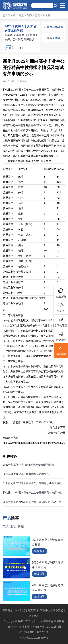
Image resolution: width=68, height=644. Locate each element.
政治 (21, 177)
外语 (21, 192)
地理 (21, 208)
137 (59, 192)
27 (58, 214)
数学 (21, 187)
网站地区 (34, 616)
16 (45, 251)
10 (58, 245)
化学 (21, 198)
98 (58, 187)
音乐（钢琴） (26, 256)
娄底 (37, 15)
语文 (21, 182)
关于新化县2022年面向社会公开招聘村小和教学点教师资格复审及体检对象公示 (34, 483)
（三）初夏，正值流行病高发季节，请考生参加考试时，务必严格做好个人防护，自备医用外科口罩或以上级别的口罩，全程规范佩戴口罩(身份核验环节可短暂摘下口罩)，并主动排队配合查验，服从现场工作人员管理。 (34, 407)
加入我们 (20, 610)
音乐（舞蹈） (26, 224)
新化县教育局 (58, 428)
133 (59, 182)
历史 (21, 203)
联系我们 (58, 610)
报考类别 (8, 169)
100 (46, 309)
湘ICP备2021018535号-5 (34, 638)
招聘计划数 (50, 169)
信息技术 (23, 266)
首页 (21, 15)
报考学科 (23, 169)
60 (58, 229)
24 (58, 277)
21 (58, 208)
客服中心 (45, 610)
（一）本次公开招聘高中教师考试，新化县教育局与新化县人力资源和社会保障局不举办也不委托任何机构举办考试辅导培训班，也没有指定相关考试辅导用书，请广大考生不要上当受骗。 (33, 374)
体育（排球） (26, 261)
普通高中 (8, 177)
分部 (29, 15)
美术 (21, 245)
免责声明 (33, 610)
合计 (5, 309)
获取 (54, 27)
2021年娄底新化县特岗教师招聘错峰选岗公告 (28, 465)
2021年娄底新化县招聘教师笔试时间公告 (26, 474)
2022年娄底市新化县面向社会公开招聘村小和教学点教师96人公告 (34, 502)
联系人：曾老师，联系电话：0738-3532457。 (29, 422)
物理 (21, 251)
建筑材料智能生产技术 (31, 298)
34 (58, 177)
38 (58, 219)
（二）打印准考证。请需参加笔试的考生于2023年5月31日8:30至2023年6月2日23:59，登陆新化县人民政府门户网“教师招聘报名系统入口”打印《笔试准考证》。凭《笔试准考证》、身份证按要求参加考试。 (33, 348)
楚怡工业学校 (11, 272)
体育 (21, 229)
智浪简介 (7, 610)
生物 (21, 214)
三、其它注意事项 (13, 361)
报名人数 (62, 169)
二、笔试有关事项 (13, 315)
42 (58, 198)
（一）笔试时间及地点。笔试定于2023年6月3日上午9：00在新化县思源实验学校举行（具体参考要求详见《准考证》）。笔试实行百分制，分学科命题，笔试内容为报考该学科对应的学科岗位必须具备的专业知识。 (33, 328)
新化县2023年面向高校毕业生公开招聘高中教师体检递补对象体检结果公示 (34, 493)
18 (45, 187)
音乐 (21, 219)
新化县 (46, 15)
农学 (21, 277)
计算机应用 (25, 272)
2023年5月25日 (56, 433)
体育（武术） (26, 235)
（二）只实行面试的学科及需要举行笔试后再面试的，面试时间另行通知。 (33, 389)
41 (58, 251)
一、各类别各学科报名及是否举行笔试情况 (27, 161)
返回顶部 (61, 351)
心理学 (22, 240)
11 (45, 182)
